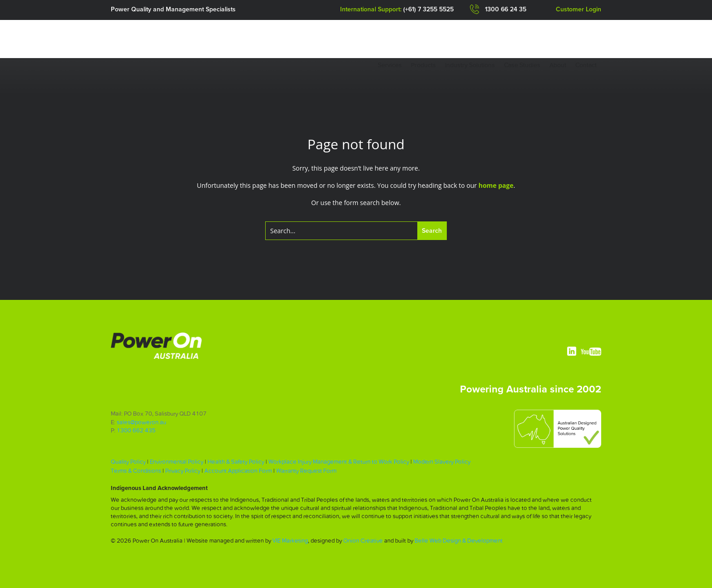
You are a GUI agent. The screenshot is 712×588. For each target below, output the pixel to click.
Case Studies (522, 65)
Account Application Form (238, 471)
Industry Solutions (470, 65)
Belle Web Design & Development (459, 541)
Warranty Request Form (306, 471)
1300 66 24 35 (506, 10)
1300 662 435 (136, 430)
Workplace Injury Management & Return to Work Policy (339, 462)
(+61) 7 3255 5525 (428, 10)
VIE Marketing (290, 541)
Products (423, 65)
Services (390, 65)
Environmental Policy (177, 462)
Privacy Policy (183, 471)
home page (496, 185)
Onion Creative (363, 541)
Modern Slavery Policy (442, 462)
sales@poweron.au (141, 422)
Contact (586, 65)
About (558, 65)
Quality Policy (128, 462)
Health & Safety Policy (236, 462)
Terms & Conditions (136, 471)
